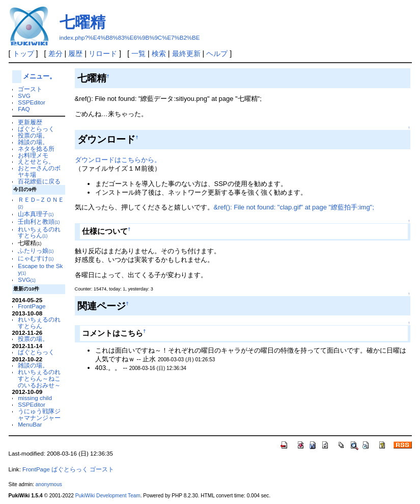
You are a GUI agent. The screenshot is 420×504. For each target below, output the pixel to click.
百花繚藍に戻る (39, 181)
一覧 (138, 54)
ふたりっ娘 (36, 250)
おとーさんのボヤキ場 (39, 171)
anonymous (49, 484)
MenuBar (30, 424)
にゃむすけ (36, 258)
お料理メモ (33, 155)
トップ (23, 54)
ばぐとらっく (36, 129)
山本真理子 (36, 214)
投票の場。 (33, 135)
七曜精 (82, 22)
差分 (55, 54)
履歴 (75, 54)
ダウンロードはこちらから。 (118, 160)
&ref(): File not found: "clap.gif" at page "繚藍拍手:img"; (294, 207)
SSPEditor (32, 102)
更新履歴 (30, 122)
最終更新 (186, 54)
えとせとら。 (36, 161)
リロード (103, 54)
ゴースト (30, 89)
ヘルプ (217, 54)
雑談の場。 (33, 142)
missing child (35, 398)
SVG (24, 96)
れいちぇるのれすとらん (39, 232)
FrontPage (32, 306)
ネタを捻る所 (36, 149)
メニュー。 (39, 76)
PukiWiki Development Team (108, 496)
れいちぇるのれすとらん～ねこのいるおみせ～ (39, 378)
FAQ (24, 109)
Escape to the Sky (40, 269)
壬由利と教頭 (39, 221)
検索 (159, 54)
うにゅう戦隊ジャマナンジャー (39, 414)
